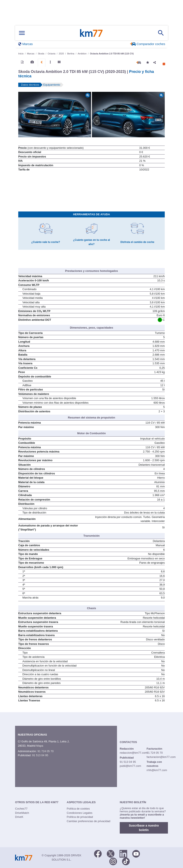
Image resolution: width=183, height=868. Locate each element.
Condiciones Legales (80, 813)
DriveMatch (22, 813)
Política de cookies (78, 809)
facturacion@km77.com (161, 757)
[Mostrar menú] (22, 33)
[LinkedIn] (123, 853)
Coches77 (21, 809)
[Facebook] (98, 853)
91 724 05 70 (45, 751)
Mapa (40, 746)
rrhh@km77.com (157, 770)
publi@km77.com (130, 766)
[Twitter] (111, 853)
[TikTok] (126, 861)
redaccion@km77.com (134, 753)
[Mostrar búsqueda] (161, 33)
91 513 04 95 (40, 755)
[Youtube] (136, 853)
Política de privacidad (80, 817)
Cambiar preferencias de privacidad (88, 821)
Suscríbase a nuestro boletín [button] (144, 828)
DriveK (19, 817)
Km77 (91, 33)
